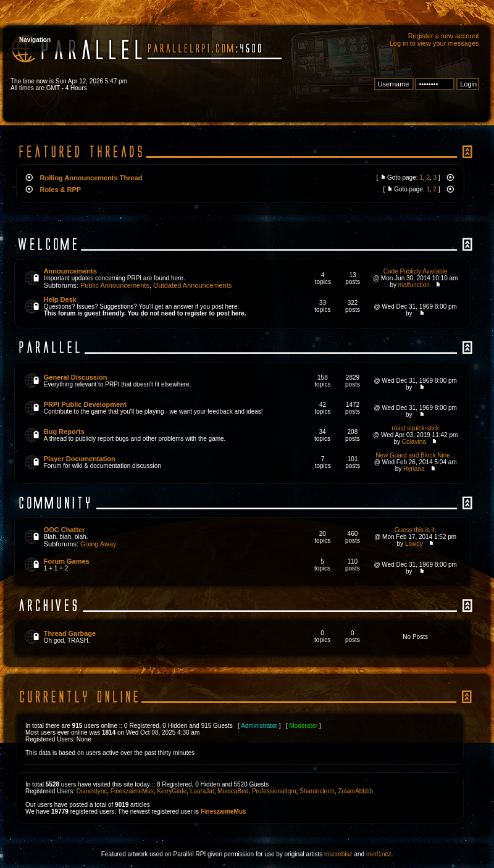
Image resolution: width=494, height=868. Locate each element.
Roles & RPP (61, 190)
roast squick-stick (415, 428)
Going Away (98, 544)
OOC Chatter (65, 530)
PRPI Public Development (85, 404)
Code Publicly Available (416, 271)
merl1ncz (379, 854)
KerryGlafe (172, 791)
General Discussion (76, 377)
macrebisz (338, 854)
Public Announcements (115, 285)
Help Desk (60, 299)
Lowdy (414, 544)
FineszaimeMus (132, 791)
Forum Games (67, 561)
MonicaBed (233, 791)
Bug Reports (64, 432)
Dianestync (92, 791)
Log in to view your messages (434, 43)
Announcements (70, 271)
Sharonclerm (317, 791)
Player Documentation (80, 459)
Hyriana (414, 469)
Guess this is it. (416, 530)
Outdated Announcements (192, 285)
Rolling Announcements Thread (91, 178)
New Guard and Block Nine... (415, 455)
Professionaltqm (274, 791)
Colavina (414, 442)
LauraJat (202, 791)
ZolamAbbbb (355, 791)
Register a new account (444, 36)
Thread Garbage (70, 633)
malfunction (414, 285)
